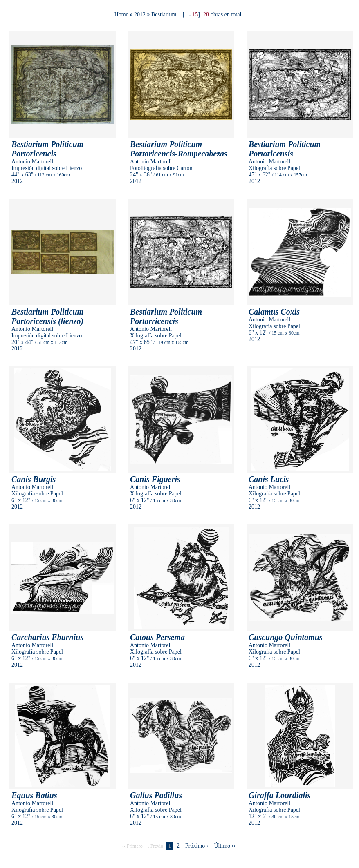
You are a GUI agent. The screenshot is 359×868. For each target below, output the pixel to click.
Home (121, 15)
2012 (140, 15)
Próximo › (197, 846)
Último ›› (225, 846)
